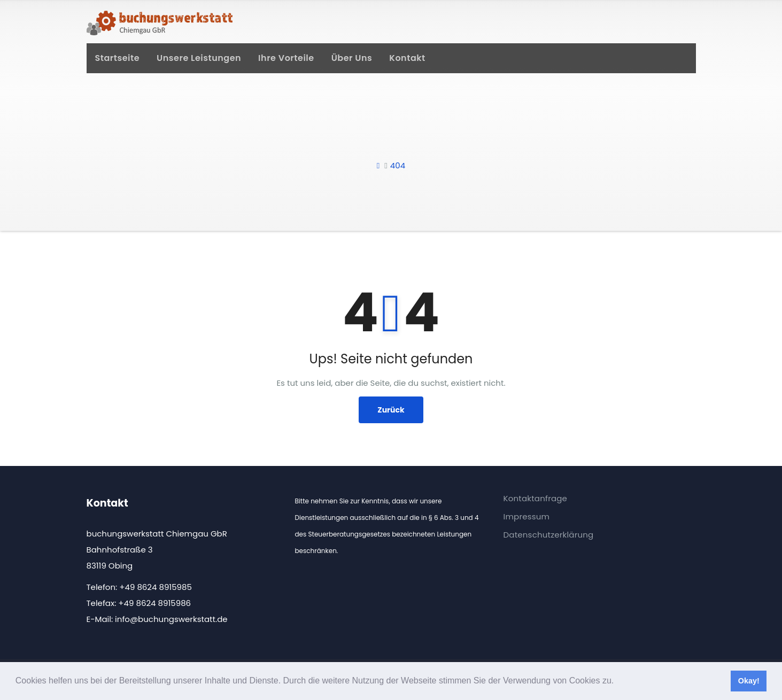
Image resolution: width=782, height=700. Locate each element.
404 (398, 165)
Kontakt (407, 58)
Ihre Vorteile (286, 58)
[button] (618, 682)
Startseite (118, 58)
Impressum (527, 516)
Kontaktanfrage (536, 498)
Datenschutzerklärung (549, 535)
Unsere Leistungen (199, 58)
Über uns (352, 58)
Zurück (391, 410)
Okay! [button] (749, 681)
